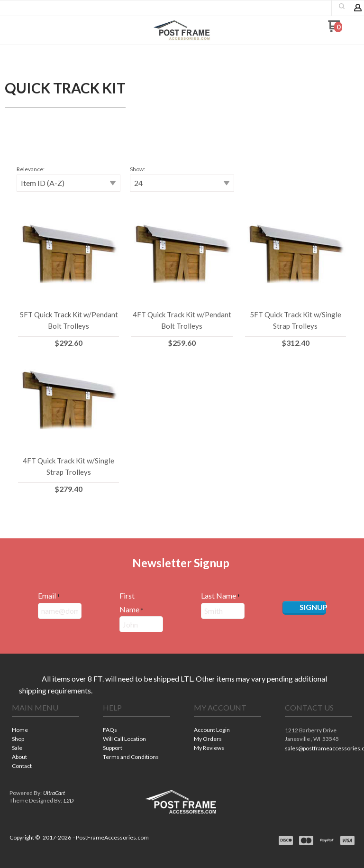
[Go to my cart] (335, 30)
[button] (342, 6)
